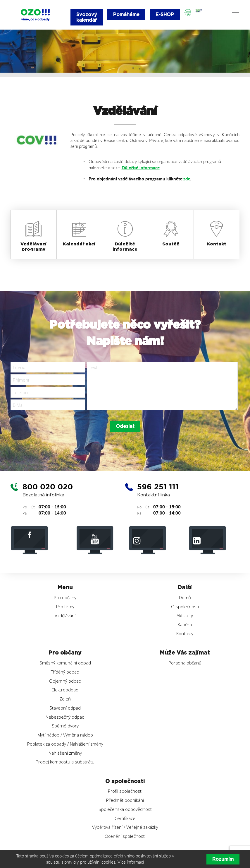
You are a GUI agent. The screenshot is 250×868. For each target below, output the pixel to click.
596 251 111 (159, 487)
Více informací (131, 862)
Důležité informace (141, 168)
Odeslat (125, 427)
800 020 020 (49, 487)
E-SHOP (165, 14)
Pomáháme (126, 14)
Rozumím (223, 859)
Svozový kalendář (87, 17)
